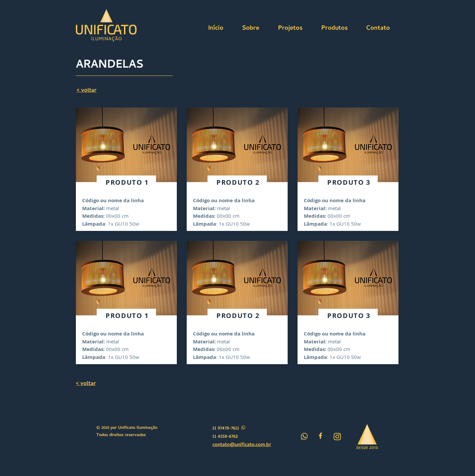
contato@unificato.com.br (242, 445)
